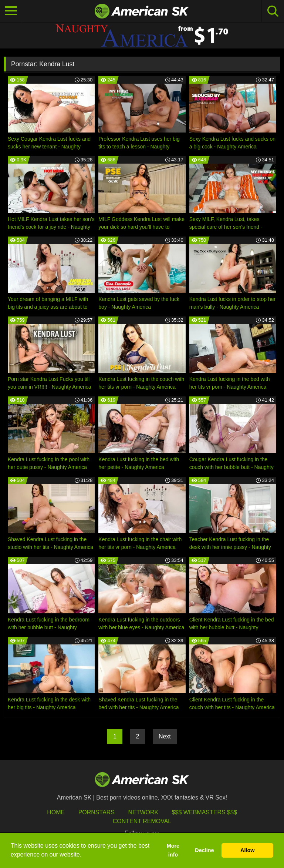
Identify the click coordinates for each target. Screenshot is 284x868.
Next (165, 736)
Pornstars (97, 812)
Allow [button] (247, 850)
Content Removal (142, 821)
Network (143, 812)
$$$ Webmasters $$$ (204, 812)
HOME (56, 812)
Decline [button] (204, 850)
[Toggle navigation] (11, 11)
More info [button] (173, 850)
